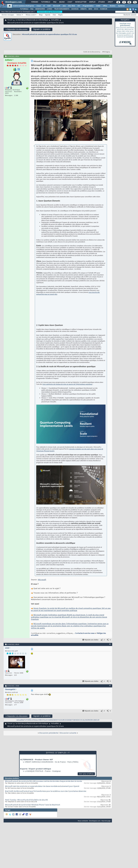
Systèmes (121, 6)
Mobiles (113, 6)
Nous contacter (83, 836)
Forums (34, 2)
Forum (10, 20)
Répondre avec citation (91, 655)
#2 (110, 659)
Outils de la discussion (91, 52)
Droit (110, 2)
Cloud (39, 6)
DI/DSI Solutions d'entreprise (24, 6)
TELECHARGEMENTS (51, 735)
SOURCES (75, 9)
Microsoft (57, 6)
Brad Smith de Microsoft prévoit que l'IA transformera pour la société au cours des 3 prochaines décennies (46, 806)
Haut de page (106, 836)
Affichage (105, 52)
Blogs (62, 2)
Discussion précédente (49, 748)
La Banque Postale (34, 786)
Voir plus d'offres (86, 789)
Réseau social (30, 15)
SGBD (98, 6)
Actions (19, 15)
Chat (70, 2)
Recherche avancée (130, 15)
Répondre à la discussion (17, 29)
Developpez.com (95, 836)
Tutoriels (45, 2)
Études (101, 2)
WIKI (90, 9)
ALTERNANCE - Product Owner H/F (37, 775)
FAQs (35, 735)
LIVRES (50, 9)
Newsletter (81, 2)
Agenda (48, 15)
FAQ (55, 2)
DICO (96, 9)
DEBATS (70, 735)
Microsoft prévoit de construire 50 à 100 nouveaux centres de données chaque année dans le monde (43, 796)
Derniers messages (8, 15)
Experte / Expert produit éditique (36, 784)
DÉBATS (83, 9)
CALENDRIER (87, 735)
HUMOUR (104, 9)
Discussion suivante (68, 748)
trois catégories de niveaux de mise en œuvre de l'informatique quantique (67, 399)
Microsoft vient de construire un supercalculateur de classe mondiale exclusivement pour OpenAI (42, 801)
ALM (49, 6)
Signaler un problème (42, 29)
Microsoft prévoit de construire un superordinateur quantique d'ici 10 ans (49, 34)
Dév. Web (72, 6)
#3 (110, 701)
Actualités (55, 20)
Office (105, 6)
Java (64, 6)
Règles (60, 15)
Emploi (92, 2)
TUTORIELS (24, 9)
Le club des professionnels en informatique (32, 20)
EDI (79, 6)
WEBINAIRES (40, 9)
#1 (110, 56)
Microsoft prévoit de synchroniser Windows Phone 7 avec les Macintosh (33, 820)
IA (44, 6)
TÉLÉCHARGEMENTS (62, 9)
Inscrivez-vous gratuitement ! (50, 12)
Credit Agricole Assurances (39, 777)
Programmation (88, 6)
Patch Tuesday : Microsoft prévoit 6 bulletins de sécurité (26, 815)
